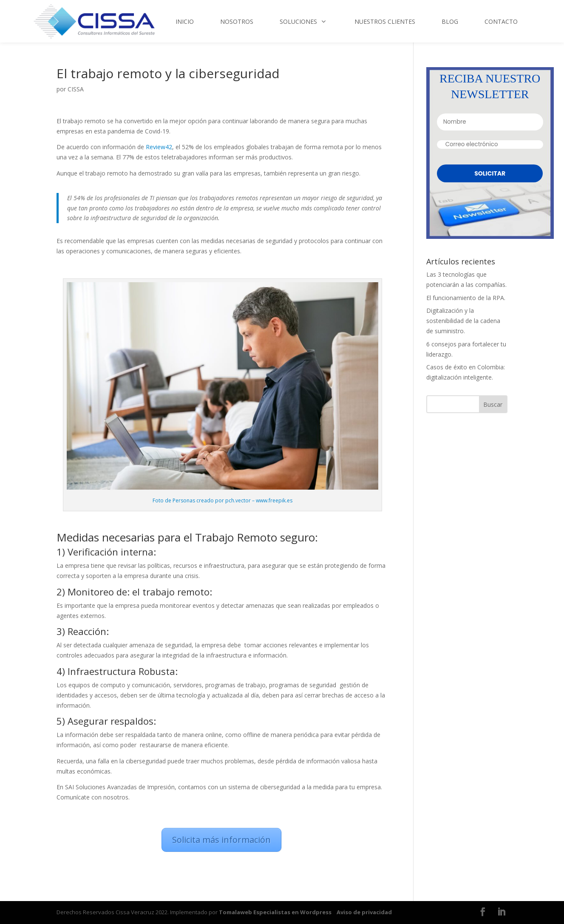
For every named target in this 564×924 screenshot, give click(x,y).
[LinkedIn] (502, 913)
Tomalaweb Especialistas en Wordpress (275, 912)
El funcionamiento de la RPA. (466, 298)
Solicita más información (221, 840)
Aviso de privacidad (364, 912)
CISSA (76, 89)
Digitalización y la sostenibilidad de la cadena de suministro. (463, 321)
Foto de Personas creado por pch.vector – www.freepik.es (222, 500)
